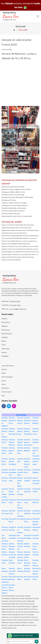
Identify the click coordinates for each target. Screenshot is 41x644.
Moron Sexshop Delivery (27, 563)
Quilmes (4, 369)
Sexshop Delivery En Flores (13, 420)
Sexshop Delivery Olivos (5, 451)
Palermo (4, 319)
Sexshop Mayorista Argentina (5, 579)
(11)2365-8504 (15, 302)
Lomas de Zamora (8, 366)
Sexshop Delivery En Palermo (28, 420)
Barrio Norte (6, 322)
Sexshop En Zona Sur (20, 546)
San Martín (5, 388)
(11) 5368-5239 (15, 305)
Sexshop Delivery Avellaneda (28, 431)
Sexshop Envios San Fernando (12, 555)
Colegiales (5, 356)
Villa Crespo (6, 349)
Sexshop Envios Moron (36, 546)
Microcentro (6, 330)
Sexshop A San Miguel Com (12, 472)
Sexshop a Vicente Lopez (36, 462)
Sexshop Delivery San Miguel (12, 462)
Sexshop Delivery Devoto (20, 420)
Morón (4, 373)
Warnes (4, 352)
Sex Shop (5, 519)
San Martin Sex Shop (5, 538)
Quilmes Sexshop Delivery (12, 546)
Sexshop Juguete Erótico (27, 555)
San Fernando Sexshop (21, 538)
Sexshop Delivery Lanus (20, 431)
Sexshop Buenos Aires (12, 451)
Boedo (4, 341)
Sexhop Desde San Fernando (36, 481)
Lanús (4, 381)
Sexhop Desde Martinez (12, 492)
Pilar (3, 396)
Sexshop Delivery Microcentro (28, 442)
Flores (4, 345)
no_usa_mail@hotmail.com (16, 309)
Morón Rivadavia (7, 377)
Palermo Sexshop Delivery (20, 555)
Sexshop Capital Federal (20, 442)
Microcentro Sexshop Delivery (37, 571)
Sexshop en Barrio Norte (20, 472)
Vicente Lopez (7, 392)
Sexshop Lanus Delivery (36, 563)
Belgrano (5, 326)
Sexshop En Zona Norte (5, 546)
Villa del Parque (7, 334)
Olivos (4, 384)
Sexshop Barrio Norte (5, 462)
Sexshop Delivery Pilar (20, 451)
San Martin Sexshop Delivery (36, 522)
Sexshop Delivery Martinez (12, 442)
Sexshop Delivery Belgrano (36, 420)
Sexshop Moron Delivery (12, 588)
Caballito (5, 337)
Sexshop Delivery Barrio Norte (13, 431)
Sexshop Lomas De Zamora (12, 571)
